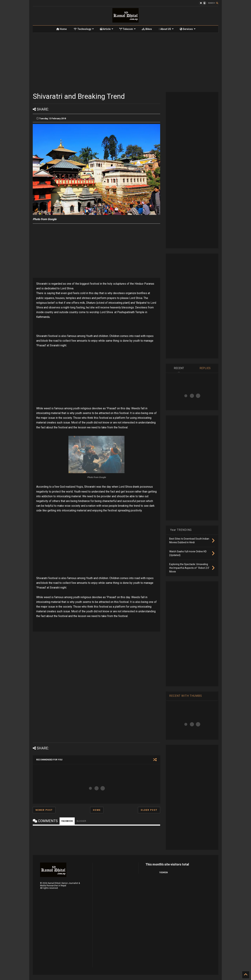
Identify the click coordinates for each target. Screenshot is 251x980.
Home (62, 29)
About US (166, 29)
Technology (84, 29)
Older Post (149, 810)
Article (107, 29)
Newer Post (44, 810)
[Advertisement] (126, 62)
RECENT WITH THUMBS (186, 696)
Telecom (128, 29)
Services (188, 29)
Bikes (147, 29)
